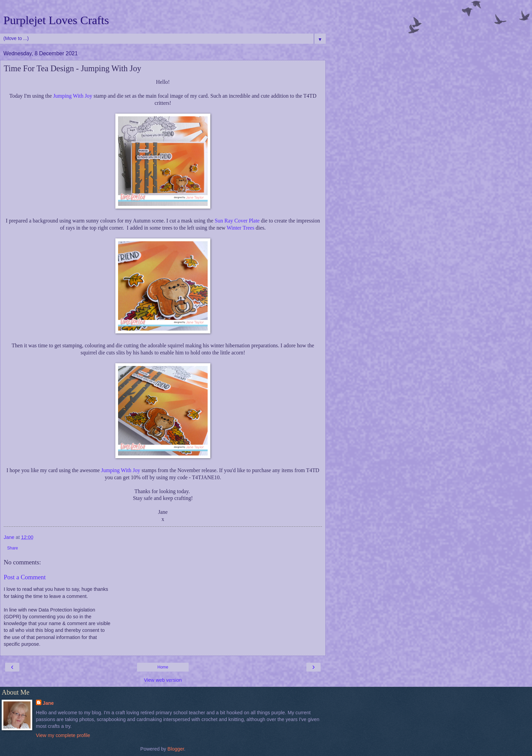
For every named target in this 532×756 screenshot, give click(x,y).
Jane (48, 703)
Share (13, 548)
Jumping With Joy (73, 96)
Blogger (176, 749)
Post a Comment (25, 577)
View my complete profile (63, 735)
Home (163, 667)
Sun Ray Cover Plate (237, 221)
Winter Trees (241, 228)
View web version (163, 680)
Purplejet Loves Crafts (56, 20)
